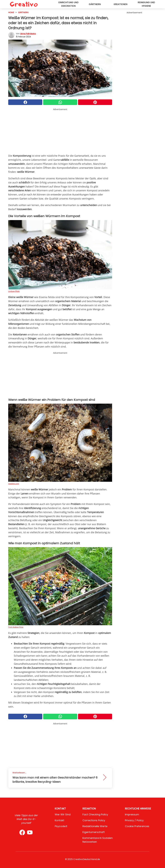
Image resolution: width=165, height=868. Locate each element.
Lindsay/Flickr (14, 291)
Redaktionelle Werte (95, 826)
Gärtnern (95, 4)
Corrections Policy (94, 820)
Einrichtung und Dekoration (68, 4)
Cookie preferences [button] (137, 826)
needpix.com (14, 484)
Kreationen (120, 4)
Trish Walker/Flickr (16, 627)
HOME (11, 12)
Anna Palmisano (28, 34)
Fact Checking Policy (95, 814)
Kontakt (59, 820)
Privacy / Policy (134, 820)
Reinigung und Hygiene (146, 4)
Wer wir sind (63, 814)
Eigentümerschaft (94, 832)
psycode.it (61, 826)
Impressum (132, 814)
